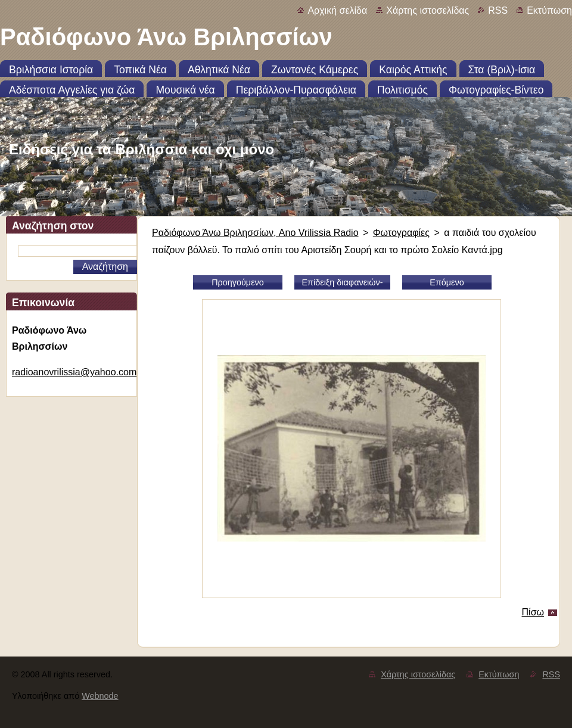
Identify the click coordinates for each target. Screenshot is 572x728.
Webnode (100, 696)
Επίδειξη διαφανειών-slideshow (342, 284)
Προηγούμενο (238, 282)
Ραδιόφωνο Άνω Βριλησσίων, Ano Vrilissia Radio (255, 233)
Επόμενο (447, 282)
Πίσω (533, 612)
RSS (498, 10)
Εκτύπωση (549, 10)
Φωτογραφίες (401, 233)
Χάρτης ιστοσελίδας (428, 10)
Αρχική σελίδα (337, 10)
